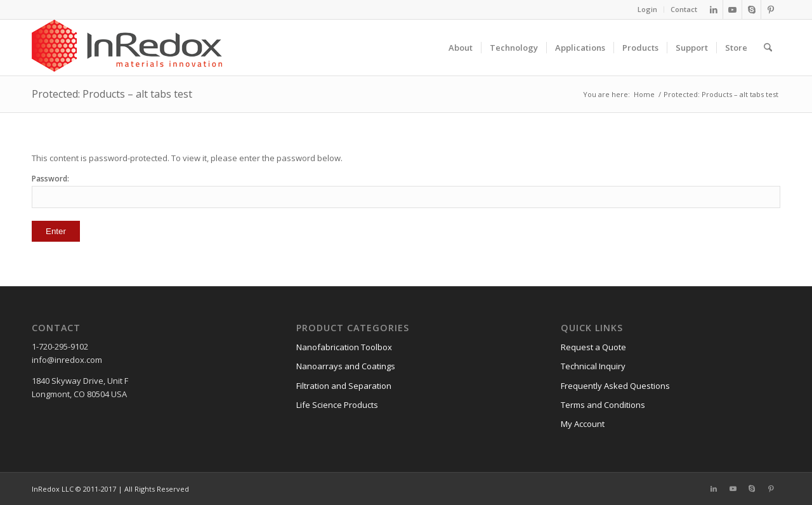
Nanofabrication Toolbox (344, 347)
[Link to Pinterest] (771, 10)
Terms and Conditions (603, 405)
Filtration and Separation (344, 386)
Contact (684, 9)
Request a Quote (593, 347)
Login (647, 9)
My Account (583, 424)
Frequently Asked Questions (615, 386)
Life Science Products (337, 405)
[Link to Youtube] (732, 10)
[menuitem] (648, 10)
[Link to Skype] (751, 10)
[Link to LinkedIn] (713, 10)
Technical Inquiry (593, 366)
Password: (406, 190)
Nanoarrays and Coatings (346, 366)
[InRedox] (127, 48)
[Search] (768, 48)
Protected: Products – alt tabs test (112, 94)
